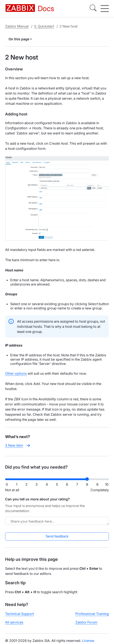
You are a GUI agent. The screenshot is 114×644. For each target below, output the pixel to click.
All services (14, 622)
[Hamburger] (105, 9)
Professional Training (92, 614)
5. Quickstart (44, 26)
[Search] (93, 9)
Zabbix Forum (86, 622)
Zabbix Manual (17, 26)
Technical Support (20, 614)
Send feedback (57, 536)
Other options (16, 373)
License (88, 641)
